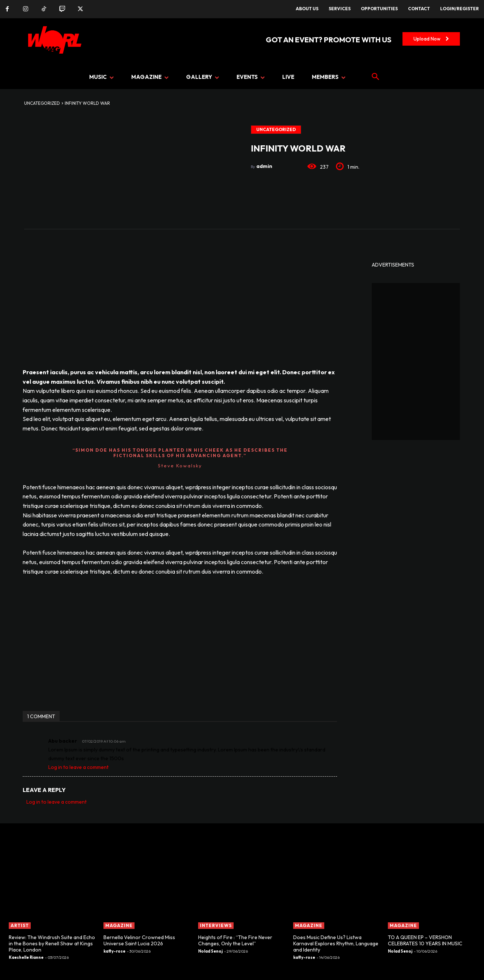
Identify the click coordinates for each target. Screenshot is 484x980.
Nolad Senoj (210, 951)
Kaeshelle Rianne (26, 957)
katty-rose (114, 951)
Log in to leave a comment (78, 767)
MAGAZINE (119, 925)
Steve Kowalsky (180, 466)
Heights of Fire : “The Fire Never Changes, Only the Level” (235, 940)
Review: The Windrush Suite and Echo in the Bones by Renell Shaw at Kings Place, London (52, 943)
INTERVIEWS (216, 925)
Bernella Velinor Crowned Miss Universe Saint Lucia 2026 (139, 940)
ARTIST (20, 925)
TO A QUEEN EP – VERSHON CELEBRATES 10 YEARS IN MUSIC (425, 940)
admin (264, 166)
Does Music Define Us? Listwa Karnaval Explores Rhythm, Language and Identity (336, 943)
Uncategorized (42, 103)
